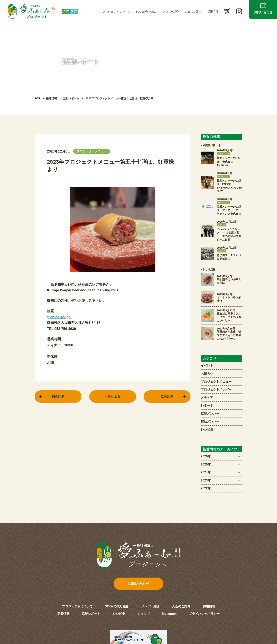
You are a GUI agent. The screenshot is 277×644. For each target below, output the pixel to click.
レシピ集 (207, 430)
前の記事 (58, 396)
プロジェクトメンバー (216, 390)
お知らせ (207, 374)
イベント (207, 365)
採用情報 (213, 12)
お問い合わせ (263, 12)
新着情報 (52, 98)
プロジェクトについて (116, 12)
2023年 (206, 480)
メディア (207, 398)
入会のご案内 (193, 12)
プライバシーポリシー (204, 614)
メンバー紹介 (171, 12)
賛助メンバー (210, 421)
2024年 (206, 472)
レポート (207, 405)
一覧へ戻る (113, 396)
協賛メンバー (210, 414)
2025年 (206, 464)
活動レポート (71, 98)
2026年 (206, 456)
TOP (37, 98)
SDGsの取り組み (146, 12)
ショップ (144, 614)
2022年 (206, 488)
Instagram (169, 614)
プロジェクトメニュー (216, 382)
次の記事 (167, 396)
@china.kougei (59, 317)
